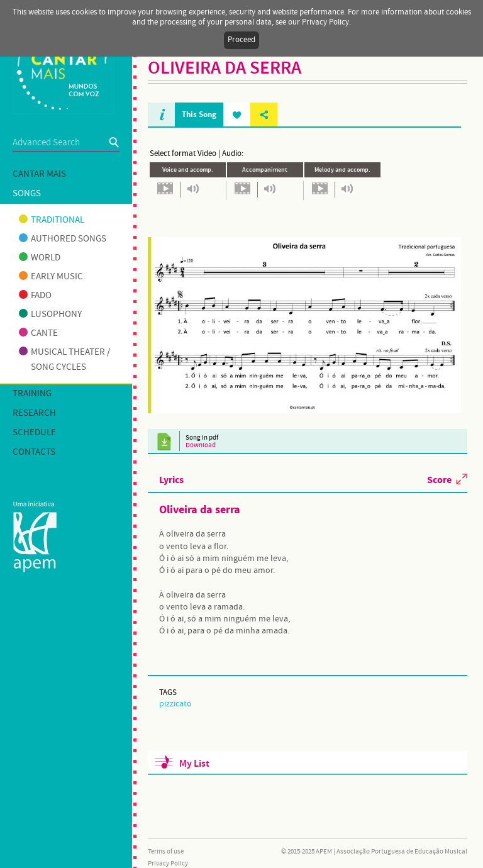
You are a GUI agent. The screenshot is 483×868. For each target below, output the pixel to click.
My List (194, 764)
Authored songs (63, 239)
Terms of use (166, 852)
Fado (35, 296)
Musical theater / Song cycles (64, 360)
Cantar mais (39, 174)
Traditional (52, 220)
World (40, 258)
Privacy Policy (168, 864)
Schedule (34, 433)
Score (439, 479)
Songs (27, 194)
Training (32, 394)
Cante (38, 333)
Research (34, 413)
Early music (51, 277)
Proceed (241, 40)
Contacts (34, 452)
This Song (199, 114)
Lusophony (50, 314)
